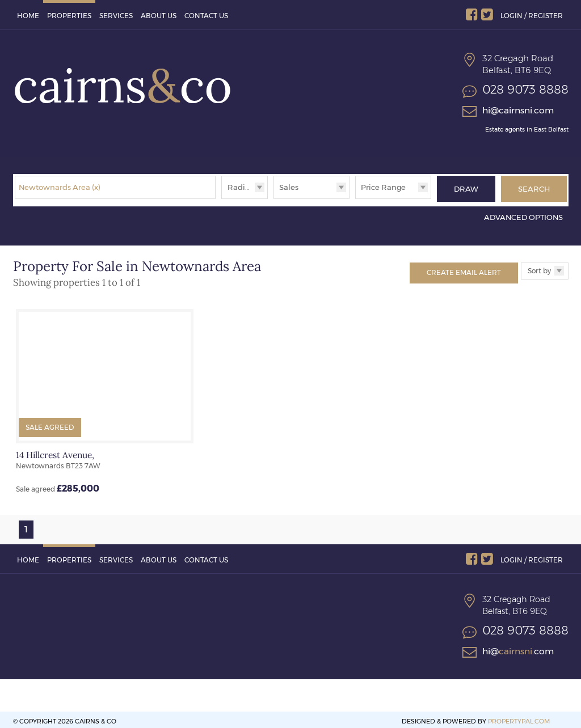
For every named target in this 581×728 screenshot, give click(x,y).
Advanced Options (523, 214)
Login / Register (532, 16)
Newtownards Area (60, 187)
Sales (289, 187)
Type (274, 198)
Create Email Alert (464, 269)
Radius (241, 187)
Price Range (383, 187)
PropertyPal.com (519, 718)
